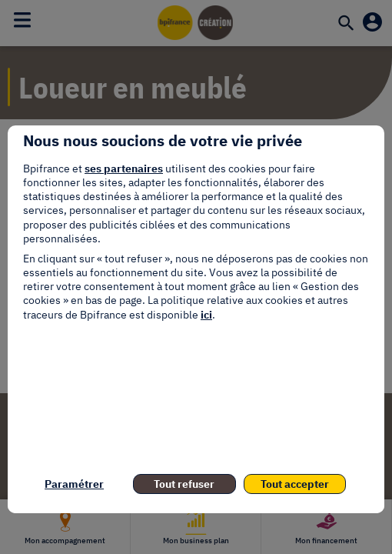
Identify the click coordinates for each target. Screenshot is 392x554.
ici (206, 315)
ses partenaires (124, 169)
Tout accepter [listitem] (295, 484)
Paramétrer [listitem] (74, 484)
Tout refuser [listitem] (184, 484)
